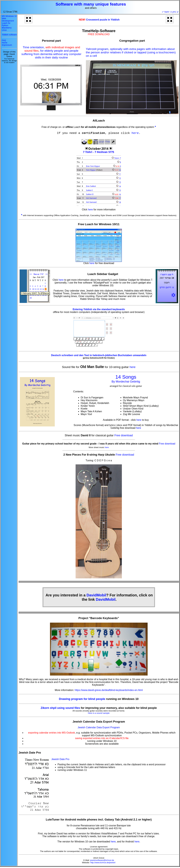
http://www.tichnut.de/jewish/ (103, 863)
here (135, 133)
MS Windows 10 (9, 16)
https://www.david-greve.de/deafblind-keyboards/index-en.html (109, 690)
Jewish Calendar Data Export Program (99, 727)
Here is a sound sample (99, 713)
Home (5, 43)
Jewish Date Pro (60, 759)
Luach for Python (6, 24)
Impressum (7, 45)
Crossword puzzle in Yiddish (103, 20)
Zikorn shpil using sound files (60, 708)
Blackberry (7, 28)
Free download (124, 435)
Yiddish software (9, 35)
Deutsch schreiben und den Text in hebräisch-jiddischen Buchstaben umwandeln (99, 355)
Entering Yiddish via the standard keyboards (99, 309)
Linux (4, 30)
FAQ (4, 40)
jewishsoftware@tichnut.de (102, 860)
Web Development (8, 20)
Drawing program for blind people (83, 699)
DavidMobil (96, 595)
